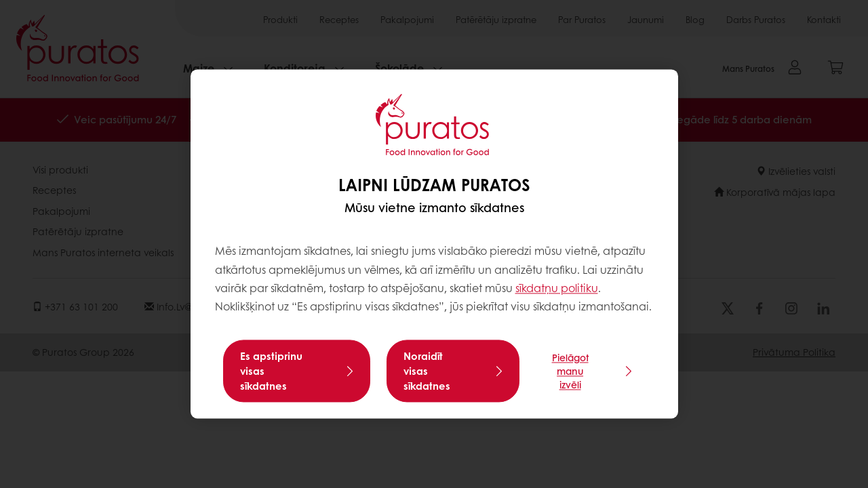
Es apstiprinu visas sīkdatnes (271, 371)
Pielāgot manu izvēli (570, 371)
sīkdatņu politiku (557, 288)
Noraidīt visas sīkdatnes (427, 371)
